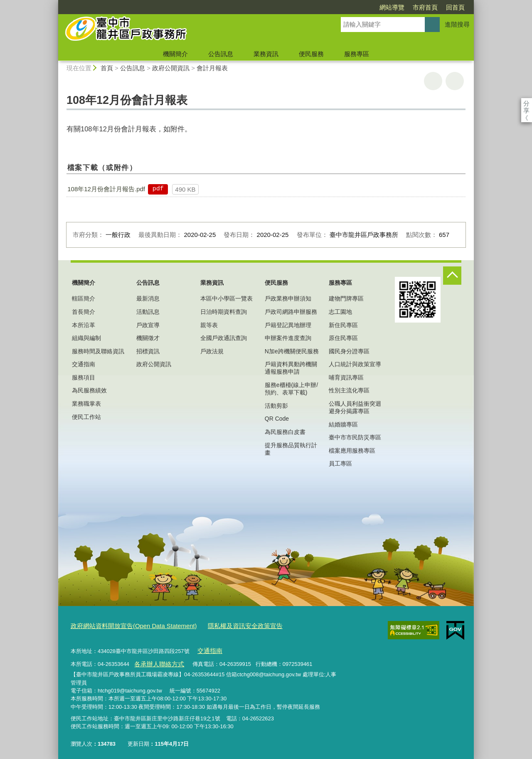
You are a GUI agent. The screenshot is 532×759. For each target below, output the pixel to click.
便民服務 (311, 54)
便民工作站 (86, 417)
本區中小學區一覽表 (227, 298)
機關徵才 (148, 338)
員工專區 (340, 463)
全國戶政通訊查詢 (224, 338)
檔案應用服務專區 (352, 451)
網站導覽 (344, 7)
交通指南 (84, 364)
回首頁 (408, 7)
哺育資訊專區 (346, 377)
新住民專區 (343, 325)
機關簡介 (175, 54)
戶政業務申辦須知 (288, 298)
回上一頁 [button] (455, 81)
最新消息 (148, 298)
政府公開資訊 (171, 68)
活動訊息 (148, 312)
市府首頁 (377, 7)
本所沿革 (84, 325)
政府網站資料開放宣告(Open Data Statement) (125, 625)
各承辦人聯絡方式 (155, 659)
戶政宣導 (148, 325)
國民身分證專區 (349, 351)
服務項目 (84, 377)
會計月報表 (212, 68)
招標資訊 (148, 351)
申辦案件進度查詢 (288, 338)
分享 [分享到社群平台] (526, 103)
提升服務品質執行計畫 (291, 449)
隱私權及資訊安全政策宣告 (224, 625)
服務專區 (357, 54)
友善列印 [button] (433, 81)
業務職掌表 (86, 404)
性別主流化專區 (349, 390)
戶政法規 (212, 351)
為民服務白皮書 (285, 432)
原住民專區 (343, 338)
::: (55, 4)
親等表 (209, 325)
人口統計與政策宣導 (355, 364)
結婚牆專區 (343, 424)
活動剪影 (276, 406)
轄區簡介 (84, 298)
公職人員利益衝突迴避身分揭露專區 (355, 407)
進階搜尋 (457, 24)
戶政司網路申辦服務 (291, 312)
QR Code (277, 419)
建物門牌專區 (346, 298)
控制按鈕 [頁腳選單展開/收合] (452, 276)
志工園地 (340, 312)
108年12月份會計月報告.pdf (106, 189)
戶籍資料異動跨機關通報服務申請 (291, 368)
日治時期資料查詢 (224, 312)
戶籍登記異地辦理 (288, 325)
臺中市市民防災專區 (355, 437)
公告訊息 (221, 54)
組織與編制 (86, 338)
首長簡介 (84, 312)
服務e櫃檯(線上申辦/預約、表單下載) (291, 389)
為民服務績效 (89, 390)
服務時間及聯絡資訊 (98, 351)
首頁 (107, 68)
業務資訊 (266, 54)
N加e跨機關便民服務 (292, 351)
